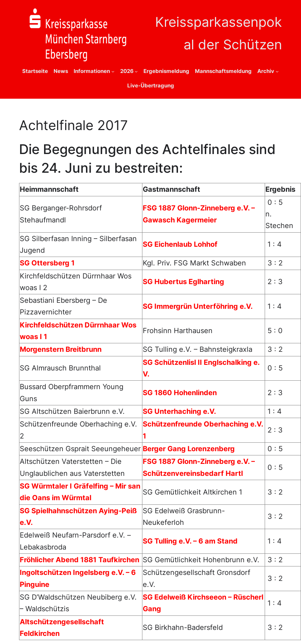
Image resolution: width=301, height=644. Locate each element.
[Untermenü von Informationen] (113, 71)
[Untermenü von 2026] (136, 71)
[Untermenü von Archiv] (277, 71)
